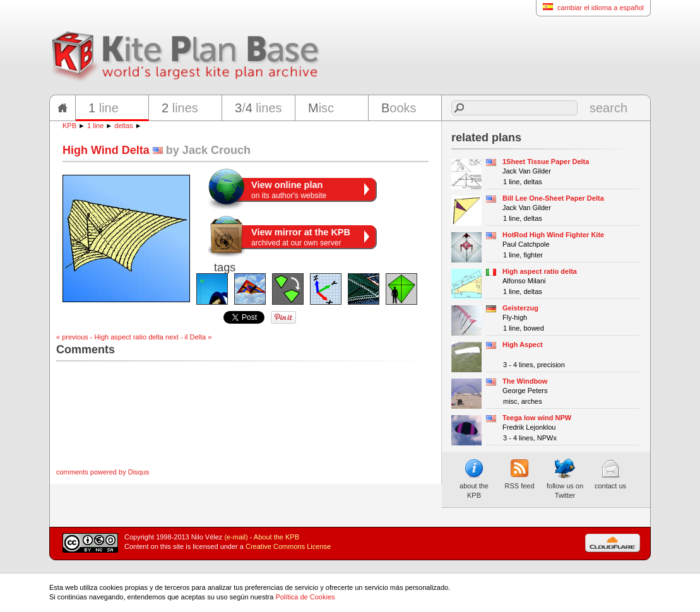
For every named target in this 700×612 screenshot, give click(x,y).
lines (180, 108)
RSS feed (519, 474)
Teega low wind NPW (537, 418)
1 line (95, 126)
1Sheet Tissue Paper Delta (546, 162)
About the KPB (276, 537)
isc (321, 108)
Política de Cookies (305, 597)
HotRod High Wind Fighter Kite (553, 235)
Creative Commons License (288, 546)
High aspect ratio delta (540, 271)
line (104, 108)
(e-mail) (236, 537)
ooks (399, 108)
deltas (123, 126)
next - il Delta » (188, 337)
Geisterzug (520, 308)
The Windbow (525, 381)
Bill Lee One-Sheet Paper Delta (553, 198)
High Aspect (523, 344)
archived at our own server (301, 237)
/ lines (258, 108)
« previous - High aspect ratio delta (110, 337)
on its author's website (289, 190)
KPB (69, 126)
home (62, 108)
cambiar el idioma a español (590, 7)
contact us (610, 474)
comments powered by (103, 472)
